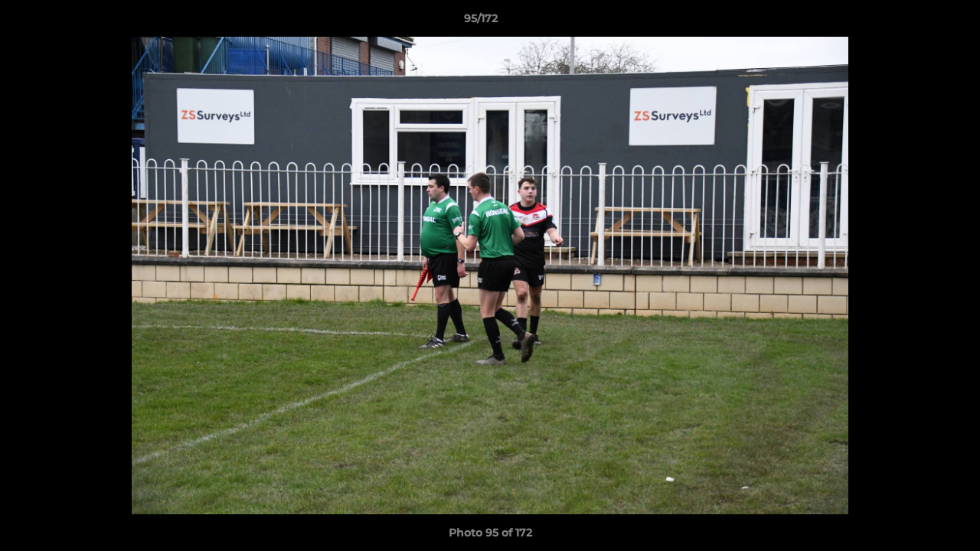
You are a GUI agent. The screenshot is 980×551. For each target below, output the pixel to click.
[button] (916, 22)
